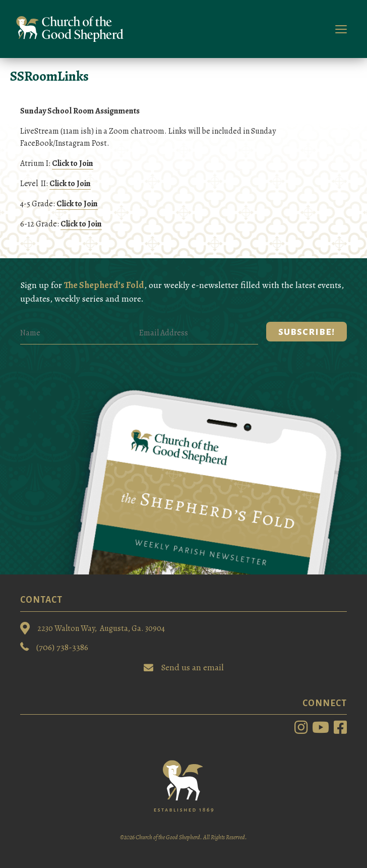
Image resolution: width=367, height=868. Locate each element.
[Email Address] (199, 333)
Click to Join (73, 163)
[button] (307, 332)
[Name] (80, 333)
